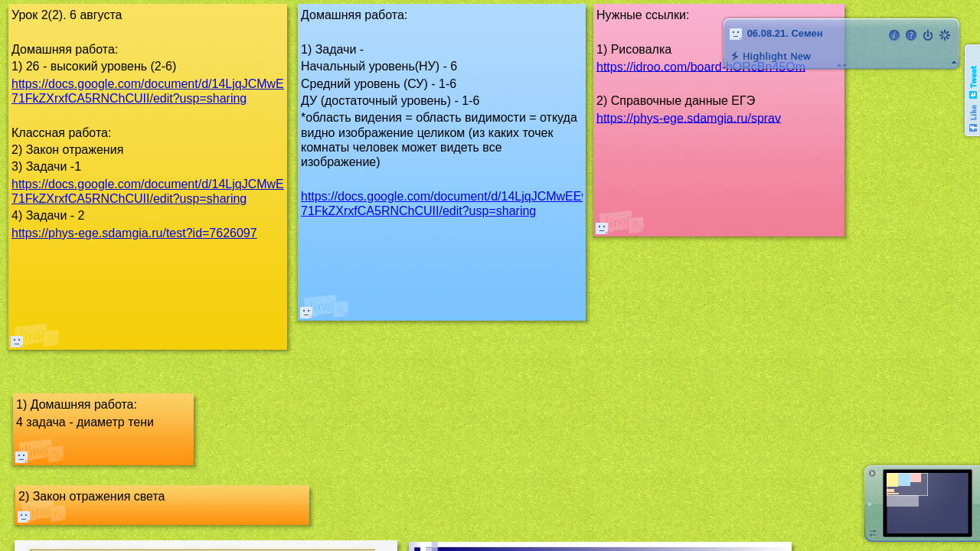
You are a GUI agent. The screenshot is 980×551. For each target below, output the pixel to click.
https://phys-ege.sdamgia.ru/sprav (689, 117)
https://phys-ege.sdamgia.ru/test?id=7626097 (134, 233)
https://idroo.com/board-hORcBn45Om (701, 66)
